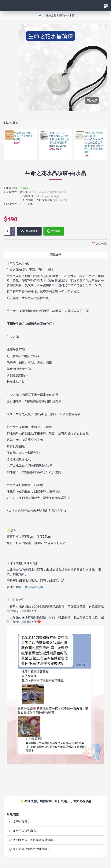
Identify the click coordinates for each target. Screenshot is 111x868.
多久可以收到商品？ (26, 831)
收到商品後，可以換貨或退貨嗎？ (34, 840)
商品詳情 (56, 255)
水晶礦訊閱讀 (34, 587)
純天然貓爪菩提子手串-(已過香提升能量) (24, 136)
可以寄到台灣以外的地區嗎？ (32, 849)
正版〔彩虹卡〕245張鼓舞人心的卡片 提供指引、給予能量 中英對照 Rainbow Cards (59, 139)
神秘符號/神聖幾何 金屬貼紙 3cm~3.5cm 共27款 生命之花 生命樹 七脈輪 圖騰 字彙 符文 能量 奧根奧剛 (94, 142)
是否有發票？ (22, 822)
